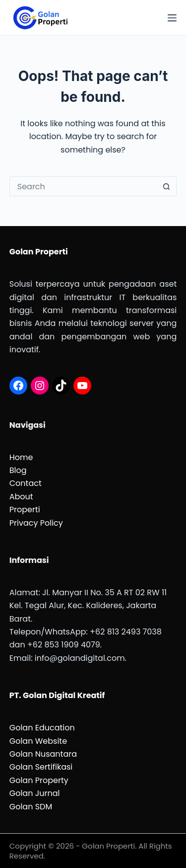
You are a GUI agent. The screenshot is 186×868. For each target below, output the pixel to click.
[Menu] (172, 18)
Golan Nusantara (43, 754)
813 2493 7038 (134, 632)
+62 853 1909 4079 (64, 645)
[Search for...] (83, 186)
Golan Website (38, 741)
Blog (18, 470)
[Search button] (167, 186)
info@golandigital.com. (81, 658)
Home (21, 457)
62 (101, 632)
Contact (26, 483)
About (21, 497)
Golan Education (42, 728)
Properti (25, 510)
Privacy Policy (36, 523)
